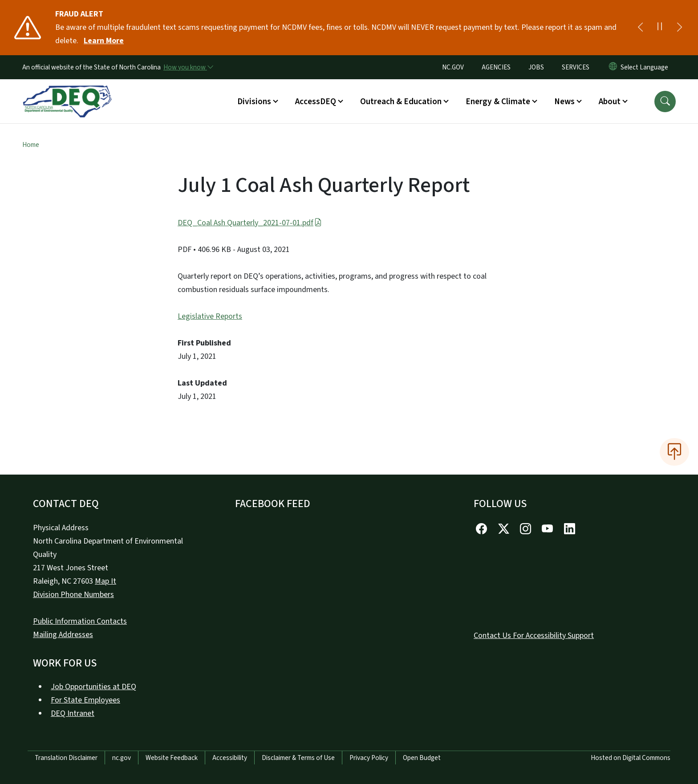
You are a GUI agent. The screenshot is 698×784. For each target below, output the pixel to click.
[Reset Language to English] (613, 67)
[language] (646, 67)
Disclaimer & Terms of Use (298, 758)
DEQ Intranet (73, 713)
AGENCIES (496, 67)
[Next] (679, 28)
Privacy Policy (369, 758)
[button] (665, 102)
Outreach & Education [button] (401, 102)
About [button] (610, 102)
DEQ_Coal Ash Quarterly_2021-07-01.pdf (250, 223)
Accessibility (230, 758)
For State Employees (85, 700)
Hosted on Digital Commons (631, 758)
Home (31, 145)
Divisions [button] (254, 102)
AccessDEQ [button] (316, 102)
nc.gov (122, 758)
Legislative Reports (210, 316)
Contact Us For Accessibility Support (534, 636)
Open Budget (422, 758)
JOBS (536, 67)
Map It (106, 581)
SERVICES (576, 67)
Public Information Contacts (80, 621)
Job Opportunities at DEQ (93, 687)
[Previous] (640, 28)
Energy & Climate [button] (498, 102)
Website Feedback (172, 758)
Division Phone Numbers (73, 595)
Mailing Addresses (63, 635)
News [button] (564, 102)
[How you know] (188, 67)
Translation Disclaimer (66, 758)
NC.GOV (453, 67)
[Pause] (660, 28)
